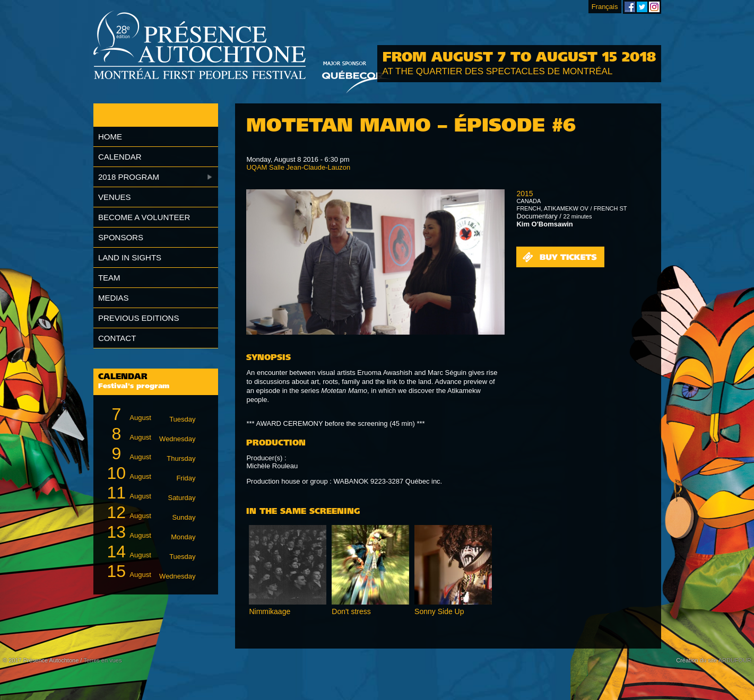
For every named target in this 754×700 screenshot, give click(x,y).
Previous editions (139, 318)
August (149, 414)
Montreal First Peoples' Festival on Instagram (654, 7)
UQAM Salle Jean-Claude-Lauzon (298, 167)
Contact (117, 338)
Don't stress (351, 611)
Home (110, 137)
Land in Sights (130, 257)
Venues (115, 197)
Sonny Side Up (439, 611)
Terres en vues (102, 660)
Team (109, 278)
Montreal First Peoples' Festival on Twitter (642, 7)
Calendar (120, 157)
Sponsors (121, 237)
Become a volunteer (144, 217)
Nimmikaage (270, 611)
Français (605, 7)
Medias (114, 298)
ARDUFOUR (735, 660)
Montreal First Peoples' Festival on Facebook (630, 7)
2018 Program (129, 177)
